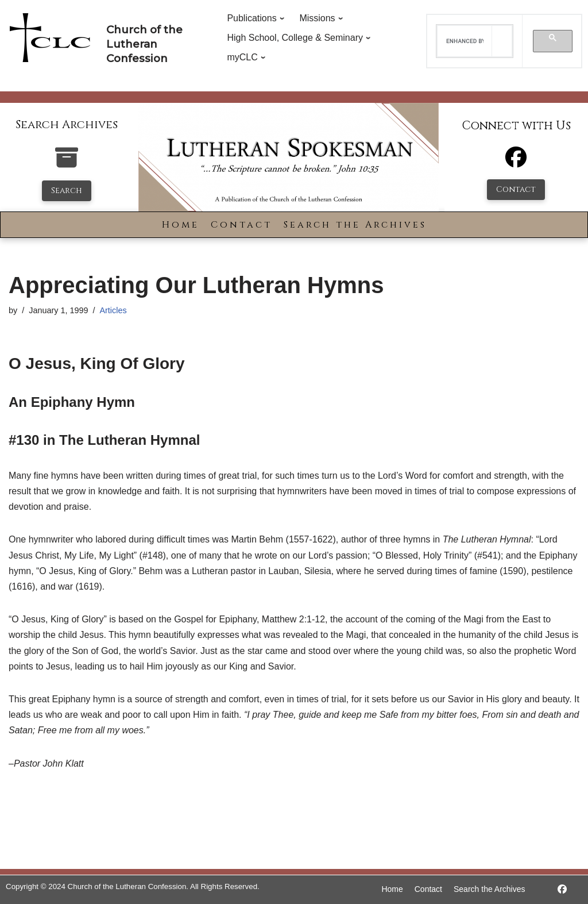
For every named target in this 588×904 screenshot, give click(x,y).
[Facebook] (516, 162)
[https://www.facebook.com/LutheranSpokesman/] (562, 889)
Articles (113, 310)
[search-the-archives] (67, 164)
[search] (465, 41)
